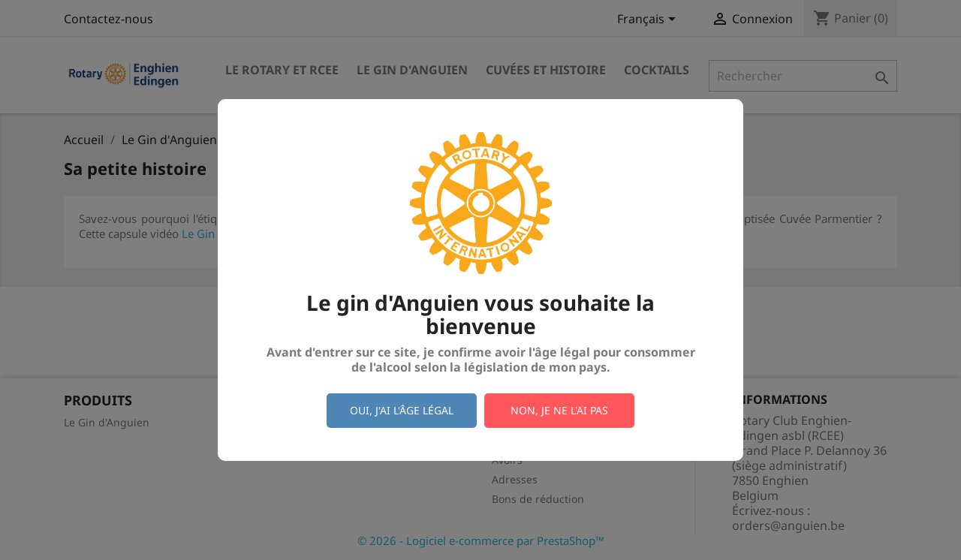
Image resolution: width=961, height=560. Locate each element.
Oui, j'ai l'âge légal (402, 410)
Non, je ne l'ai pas (559, 410)
